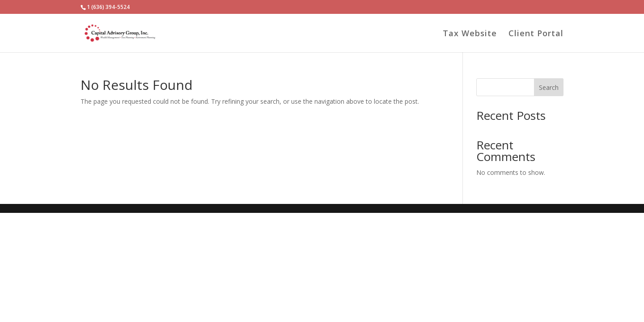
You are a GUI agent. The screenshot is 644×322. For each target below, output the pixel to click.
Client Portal (536, 34)
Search (549, 87)
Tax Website (470, 34)
